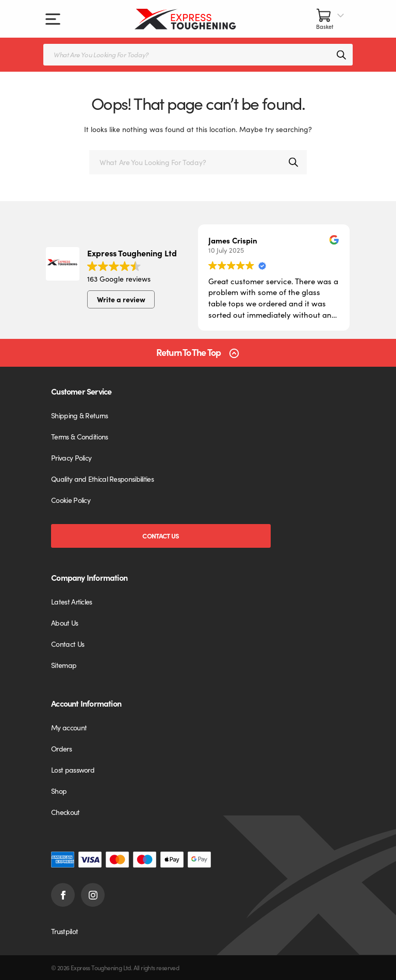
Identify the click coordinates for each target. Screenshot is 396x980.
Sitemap (64, 665)
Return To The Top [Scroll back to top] (188, 353)
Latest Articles (72, 601)
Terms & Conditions (79, 436)
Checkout (65, 812)
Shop (59, 791)
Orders (61, 748)
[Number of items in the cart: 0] (331, 19)
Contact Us (161, 536)
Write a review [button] (121, 299)
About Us (64, 623)
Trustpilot (64, 931)
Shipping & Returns (79, 415)
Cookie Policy (71, 500)
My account (69, 727)
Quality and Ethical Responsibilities (102, 479)
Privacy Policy (71, 458)
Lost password (73, 770)
